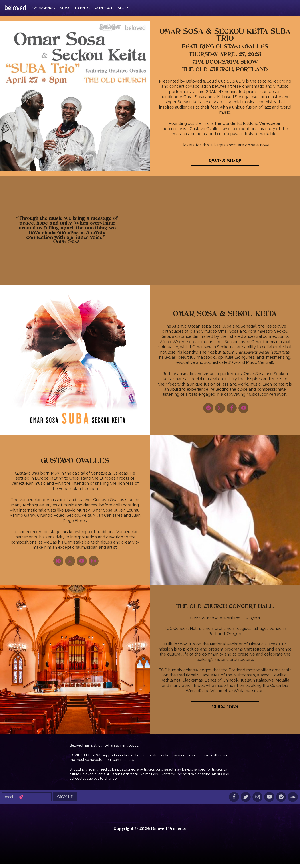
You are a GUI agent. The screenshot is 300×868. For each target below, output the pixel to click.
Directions (225, 711)
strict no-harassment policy (116, 749)
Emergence (54, 10)
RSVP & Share (225, 165)
